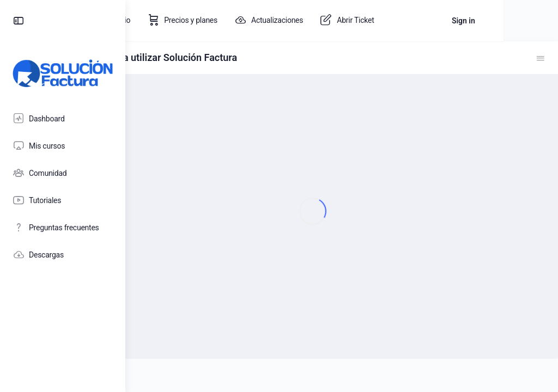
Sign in (518, 21)
